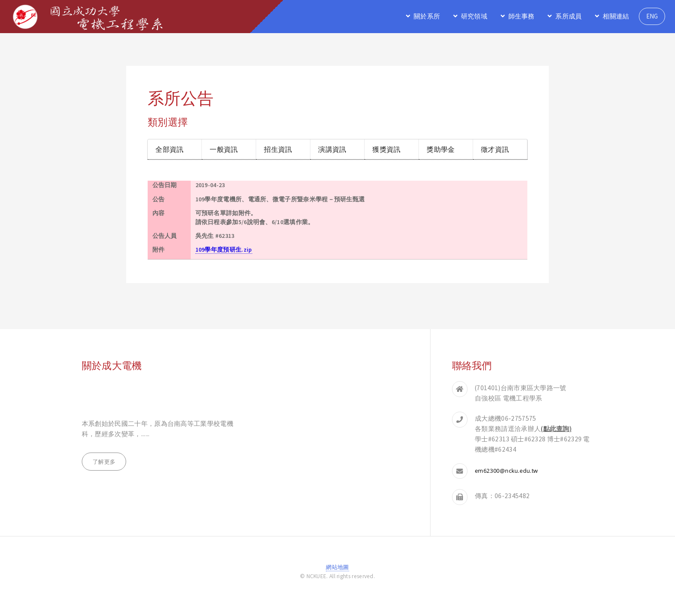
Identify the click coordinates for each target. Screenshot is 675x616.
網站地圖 (337, 567)
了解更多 (104, 462)
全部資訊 (169, 149)
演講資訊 (332, 149)
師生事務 (522, 16)
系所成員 (568, 16)
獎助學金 (441, 149)
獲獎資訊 (386, 149)
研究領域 (474, 16)
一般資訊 (224, 149)
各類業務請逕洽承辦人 (523, 429)
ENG (652, 16)
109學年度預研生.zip (224, 249)
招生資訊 (278, 149)
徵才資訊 (495, 149)
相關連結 (616, 16)
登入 (338, 585)
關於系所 (427, 16)
